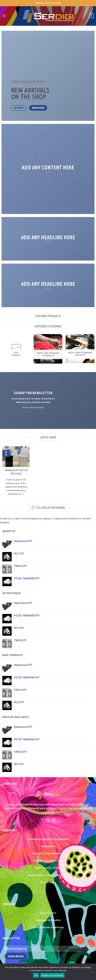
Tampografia (48, 846)
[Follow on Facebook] (42, 820)
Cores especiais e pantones (48, 927)
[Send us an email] (54, 820)
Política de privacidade (52, 975)
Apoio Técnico (48, 913)
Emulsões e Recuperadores (48, 853)
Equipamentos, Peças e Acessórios (48, 875)
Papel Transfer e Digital (48, 868)
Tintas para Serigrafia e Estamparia (48, 839)
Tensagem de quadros (48, 920)
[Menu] (4, 16)
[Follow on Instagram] (48, 820)
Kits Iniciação (48, 882)
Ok (36, 975)
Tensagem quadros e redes (48, 861)
